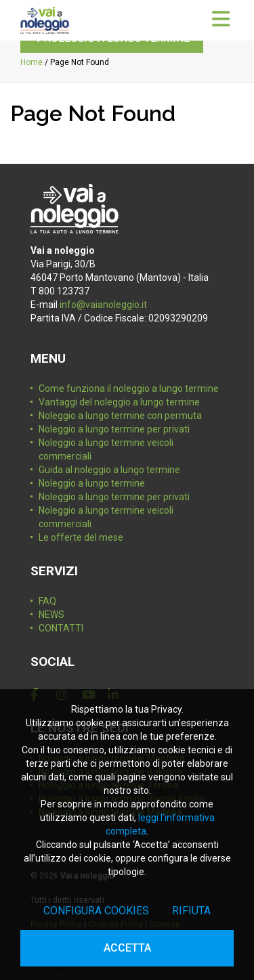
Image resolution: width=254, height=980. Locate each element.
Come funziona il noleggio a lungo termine (129, 388)
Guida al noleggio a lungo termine (109, 470)
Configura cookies (96, 911)
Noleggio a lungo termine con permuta (120, 416)
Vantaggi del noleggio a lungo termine (119, 402)
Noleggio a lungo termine (92, 483)
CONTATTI (61, 628)
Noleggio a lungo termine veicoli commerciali (106, 449)
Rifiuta (191, 911)
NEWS (51, 615)
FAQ (47, 601)
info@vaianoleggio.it (103, 305)
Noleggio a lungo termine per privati (114, 429)
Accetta (127, 948)
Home (31, 62)
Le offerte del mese (81, 537)
